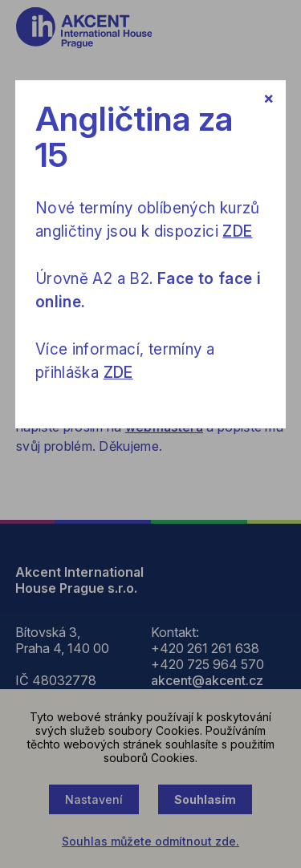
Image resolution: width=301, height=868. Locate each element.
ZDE (237, 231)
